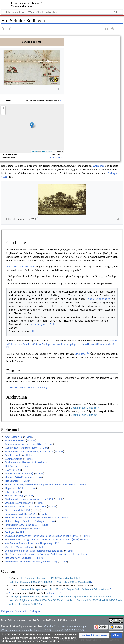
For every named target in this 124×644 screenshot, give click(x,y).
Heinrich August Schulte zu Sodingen (30, 387)
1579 (8, 470)
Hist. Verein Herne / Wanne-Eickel (26, 5)
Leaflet (35, 151)
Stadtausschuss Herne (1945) (21, 462)
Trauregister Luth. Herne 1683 (21, 525)
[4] (8, 347)
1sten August (38, 325)
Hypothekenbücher (15, 488)
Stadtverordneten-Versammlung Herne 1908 (29, 499)
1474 (8, 492)
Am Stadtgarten (13, 437)
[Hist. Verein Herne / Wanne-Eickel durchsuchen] (62, 12)
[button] (94, 635)
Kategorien (7, 611)
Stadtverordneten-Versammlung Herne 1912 (29, 451)
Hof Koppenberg (14, 495)
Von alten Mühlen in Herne (19, 547)
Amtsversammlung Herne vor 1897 (24, 444)
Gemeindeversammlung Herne (21, 448)
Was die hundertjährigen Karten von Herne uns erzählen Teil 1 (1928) (42, 536)
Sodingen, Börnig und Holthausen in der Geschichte (33, 517)
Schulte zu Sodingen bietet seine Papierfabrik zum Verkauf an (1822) (42, 484)
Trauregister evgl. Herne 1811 (21, 514)
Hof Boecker (12, 466)
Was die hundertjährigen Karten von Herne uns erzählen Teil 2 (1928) (42, 539)
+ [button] (3, 108)
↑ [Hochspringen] (10, 578)
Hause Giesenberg (98, 299)
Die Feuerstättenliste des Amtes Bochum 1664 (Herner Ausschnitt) (41, 554)
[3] (32, 331)
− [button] (3, 112)
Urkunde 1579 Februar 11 (19, 503)
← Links (28, 437)
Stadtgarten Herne (15, 440)
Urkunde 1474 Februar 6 (18, 477)
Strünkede (80, 354)
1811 (51, 325)
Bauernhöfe (21, 611)
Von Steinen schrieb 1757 (20, 266)
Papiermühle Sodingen (17, 529)
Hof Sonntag (12, 481)
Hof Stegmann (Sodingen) (19, 558)
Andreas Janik (56, 158)
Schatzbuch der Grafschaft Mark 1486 (25, 506)
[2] (38, 218)
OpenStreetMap (47, 151)
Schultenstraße (13, 455)
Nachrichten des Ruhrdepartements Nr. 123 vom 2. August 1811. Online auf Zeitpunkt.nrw (60, 589)
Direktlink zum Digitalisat (84, 408)
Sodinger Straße (13, 459)
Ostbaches (99, 166)
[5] (88, 353)
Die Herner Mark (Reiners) (19, 473)
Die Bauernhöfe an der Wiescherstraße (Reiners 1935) (34, 551)
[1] (60, 100)
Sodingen (10, 532)
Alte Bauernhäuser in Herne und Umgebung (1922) (32, 543)
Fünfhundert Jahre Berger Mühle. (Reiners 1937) (31, 562)
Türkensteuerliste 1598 (17, 510)
